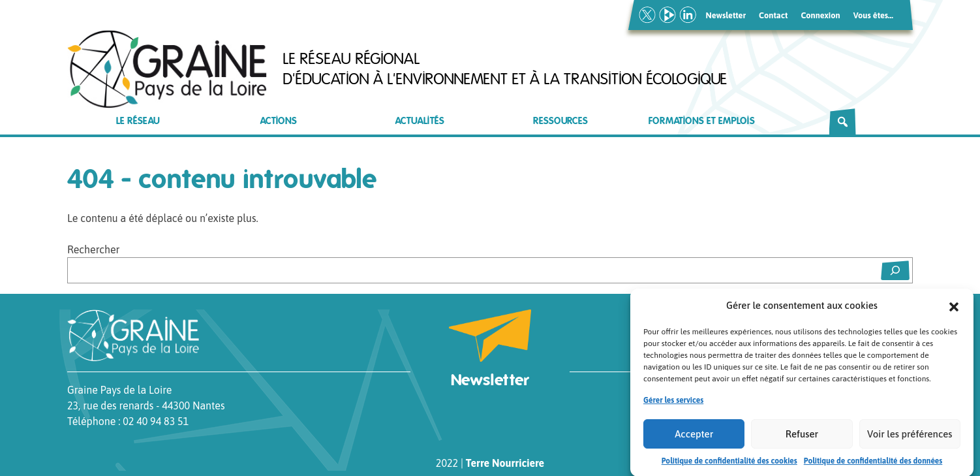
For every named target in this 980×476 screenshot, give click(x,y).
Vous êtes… (873, 15)
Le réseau (138, 121)
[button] (954, 309)
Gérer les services (673, 404)
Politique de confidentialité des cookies (729, 464)
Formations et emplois (702, 121)
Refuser (802, 437)
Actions (279, 121)
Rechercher (93, 249)
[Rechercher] (843, 121)
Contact (773, 15)
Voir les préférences (910, 437)
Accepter (694, 437)
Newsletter (726, 15)
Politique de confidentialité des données (873, 464)
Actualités (420, 121)
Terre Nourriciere (505, 463)
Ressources (560, 121)
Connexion (820, 15)
